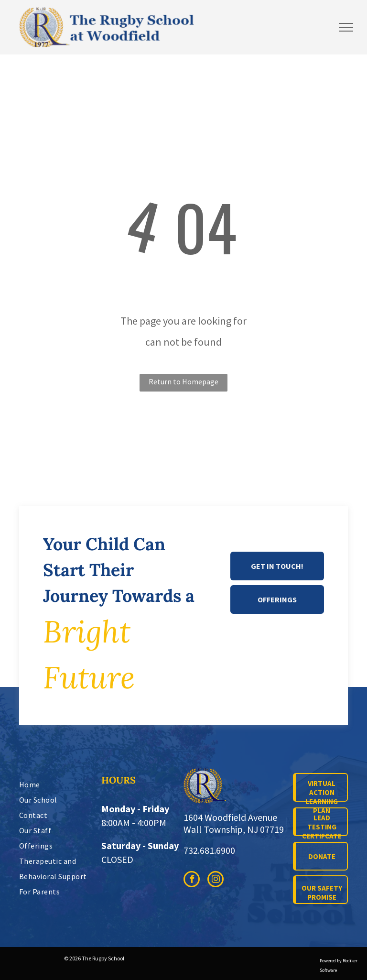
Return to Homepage (183, 381)
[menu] (346, 27)
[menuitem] (62, 784)
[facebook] (192, 880)
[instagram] (216, 880)
